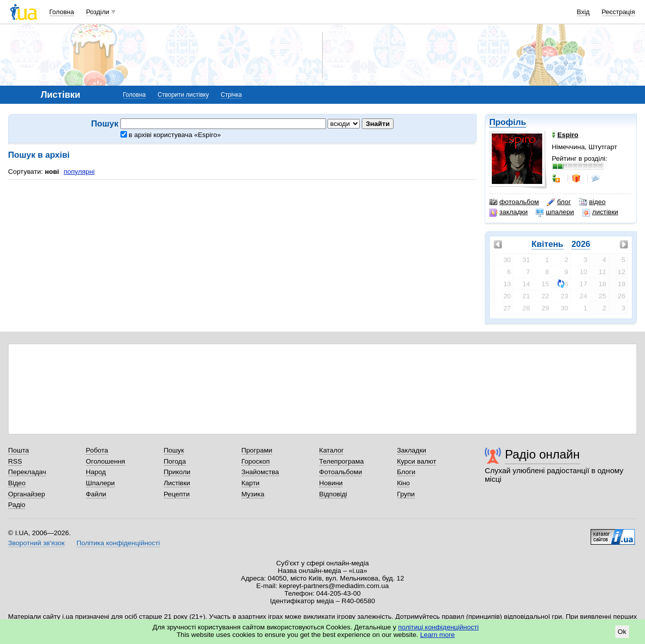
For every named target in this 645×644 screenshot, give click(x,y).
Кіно (404, 483)
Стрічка (231, 95)
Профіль (508, 122)
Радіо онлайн (542, 454)
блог (559, 202)
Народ (96, 472)
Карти (250, 483)
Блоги (406, 472)
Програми (257, 450)
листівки (600, 212)
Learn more (438, 635)
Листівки (177, 483)
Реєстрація (618, 12)
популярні (79, 172)
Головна (62, 12)
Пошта (18, 450)
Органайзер (26, 494)
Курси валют (417, 461)
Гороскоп (255, 461)
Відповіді (333, 494)
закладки (508, 212)
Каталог (331, 450)
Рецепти (177, 494)
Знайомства (260, 472)
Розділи (98, 12)
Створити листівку (183, 95)
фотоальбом (514, 202)
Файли (96, 494)
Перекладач (27, 472)
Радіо (17, 505)
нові (52, 172)
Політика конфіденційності (118, 543)
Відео (17, 483)
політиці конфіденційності (438, 627)
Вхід (584, 12)
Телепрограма (341, 461)
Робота (97, 450)
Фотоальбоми (340, 472)
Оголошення (105, 461)
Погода (175, 461)
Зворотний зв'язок (36, 543)
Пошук (174, 450)
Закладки (412, 450)
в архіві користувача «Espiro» (171, 135)
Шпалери (100, 483)
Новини (331, 483)
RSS (15, 461)
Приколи (177, 472)
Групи (406, 494)
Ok (622, 632)
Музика (253, 494)
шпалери (555, 212)
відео (592, 202)
